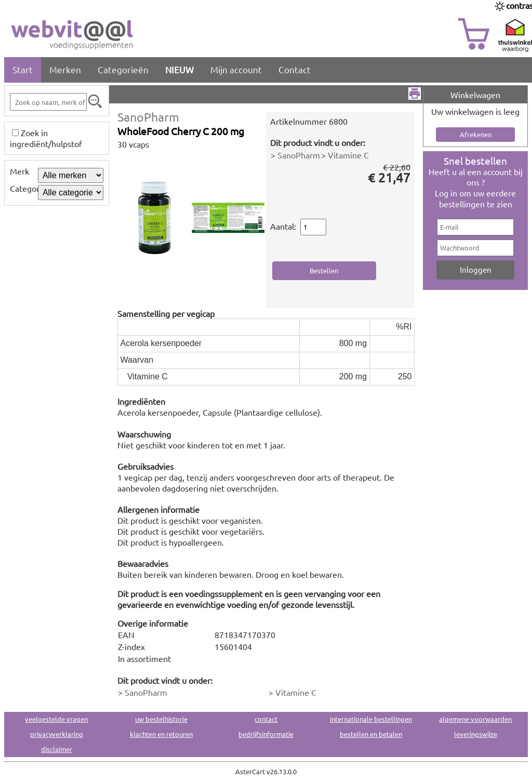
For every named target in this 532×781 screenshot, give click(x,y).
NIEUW (179, 69)
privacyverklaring (57, 734)
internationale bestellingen (371, 719)
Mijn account (236, 69)
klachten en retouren (161, 734)
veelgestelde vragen (56, 719)
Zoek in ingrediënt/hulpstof (46, 138)
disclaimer (57, 749)
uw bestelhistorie (161, 719)
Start (23, 69)
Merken (65, 69)
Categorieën (123, 69)
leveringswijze (476, 734)
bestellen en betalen (371, 734)
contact (266, 719)
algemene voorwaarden (475, 719)
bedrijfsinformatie (266, 734)
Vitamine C (348, 155)
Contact (295, 69)
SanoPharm (148, 117)
